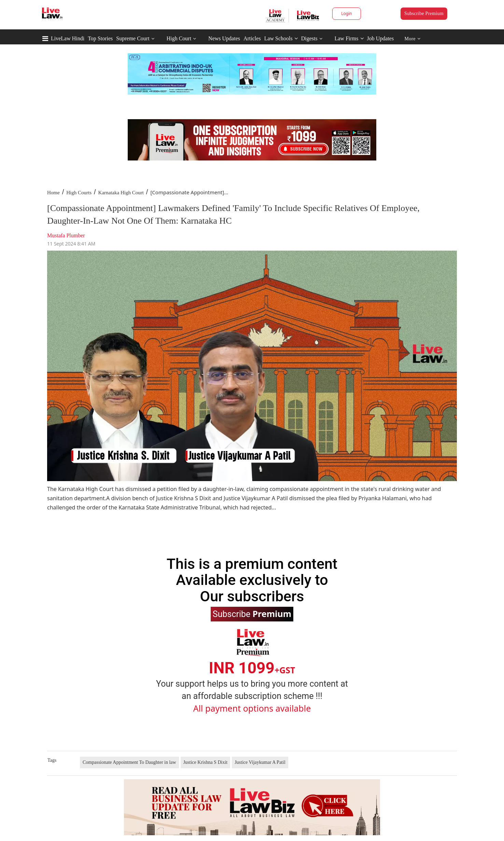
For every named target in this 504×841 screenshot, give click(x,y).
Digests (309, 38)
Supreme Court (133, 38)
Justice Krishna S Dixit (206, 762)
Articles (252, 38)
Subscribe (252, 614)
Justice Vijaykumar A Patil (260, 762)
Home (53, 193)
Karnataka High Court (121, 193)
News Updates (224, 38)
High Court (179, 38)
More (413, 39)
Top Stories (100, 38)
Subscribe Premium (424, 13)
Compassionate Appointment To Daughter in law (129, 762)
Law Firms (349, 38)
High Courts (79, 193)
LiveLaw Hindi (68, 38)
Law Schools (281, 38)
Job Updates (381, 38)
